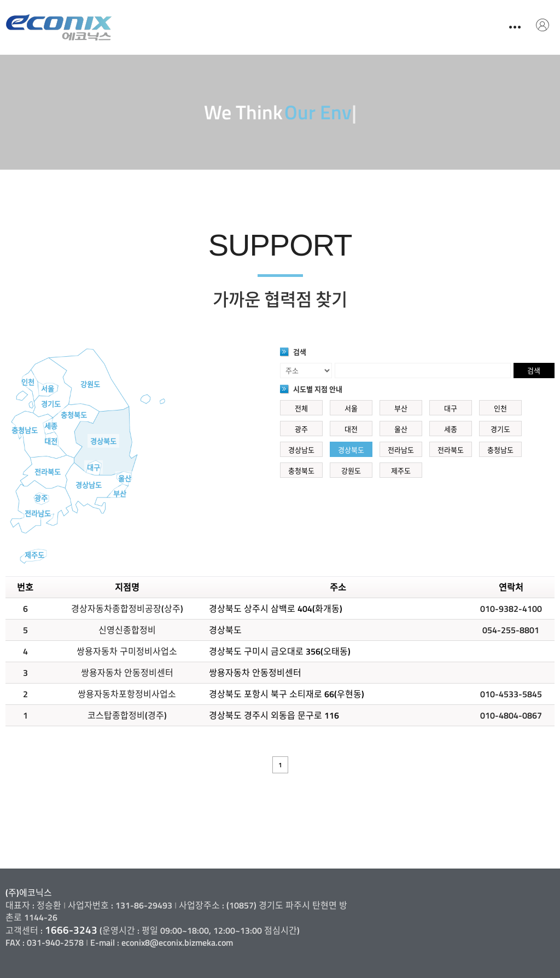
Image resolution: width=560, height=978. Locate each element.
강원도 (90, 384)
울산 (125, 478)
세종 (51, 426)
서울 (48, 389)
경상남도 (89, 485)
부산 (120, 494)
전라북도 (48, 472)
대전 (51, 441)
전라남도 (38, 513)
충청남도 (25, 430)
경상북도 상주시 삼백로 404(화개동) (276, 609)
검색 (534, 371)
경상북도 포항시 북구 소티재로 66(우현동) (287, 694)
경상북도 (103, 441)
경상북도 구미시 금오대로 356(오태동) (280, 651)
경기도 (51, 404)
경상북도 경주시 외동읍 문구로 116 (274, 715)
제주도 (34, 555)
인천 (28, 382)
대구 (94, 467)
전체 (301, 408)
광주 (41, 498)
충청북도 (74, 415)
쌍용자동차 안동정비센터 (255, 673)
